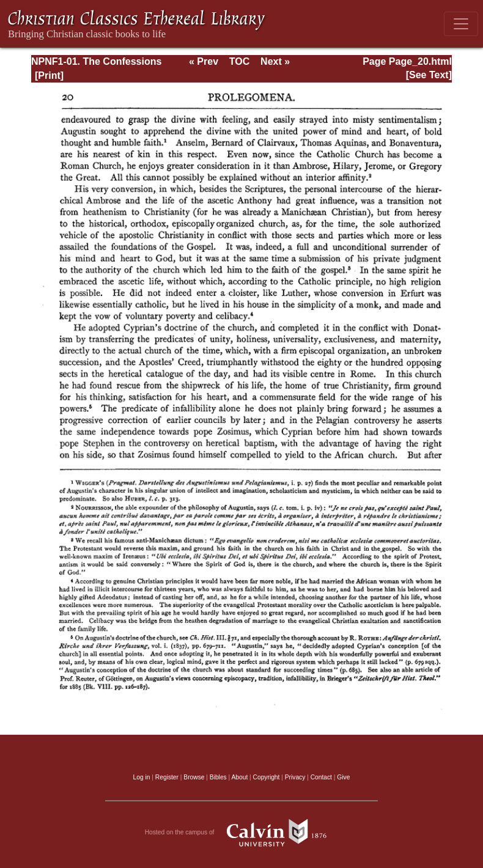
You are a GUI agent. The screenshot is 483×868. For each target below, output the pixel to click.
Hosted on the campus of (242, 833)
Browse (194, 777)
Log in (142, 777)
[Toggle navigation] (461, 24)
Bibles (218, 777)
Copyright (267, 777)
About (239, 777)
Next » (275, 61)
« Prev (204, 61)
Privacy (295, 777)
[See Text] (429, 75)
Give (343, 777)
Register (167, 777)
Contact (321, 777)
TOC (239, 61)
